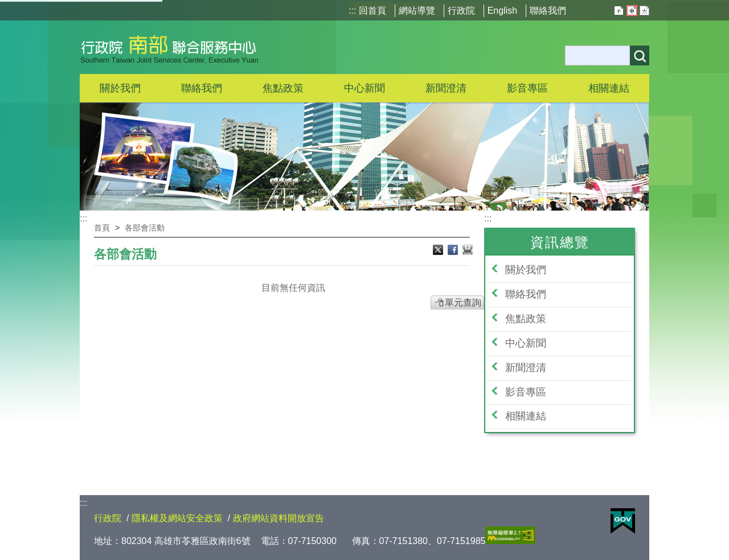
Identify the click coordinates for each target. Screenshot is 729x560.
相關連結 (526, 416)
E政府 (623, 521)
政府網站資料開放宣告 (279, 518)
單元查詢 (463, 302)
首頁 (102, 228)
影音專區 (526, 392)
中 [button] (632, 11)
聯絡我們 (548, 11)
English (502, 11)
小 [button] (619, 11)
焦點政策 (526, 319)
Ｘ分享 (439, 251)
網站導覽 (417, 11)
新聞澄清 (446, 88)
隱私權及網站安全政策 (177, 518)
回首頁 (372, 11)
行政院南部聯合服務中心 (169, 47)
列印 (468, 251)
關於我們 (526, 270)
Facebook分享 (454, 251)
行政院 (461, 11)
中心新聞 (364, 88)
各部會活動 (145, 228)
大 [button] (644, 11)
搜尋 (640, 55)
